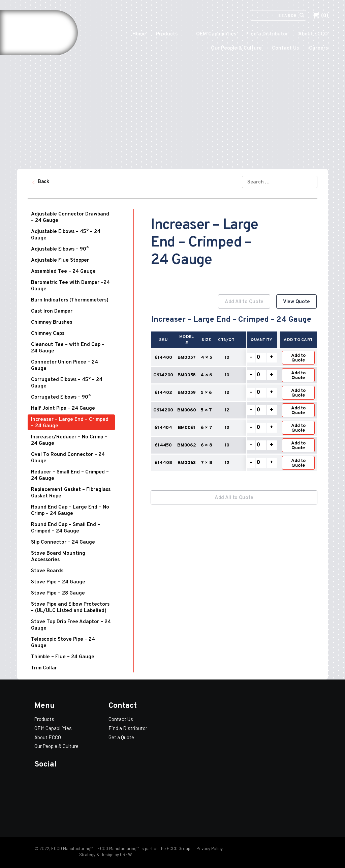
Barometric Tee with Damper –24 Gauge (70, 286)
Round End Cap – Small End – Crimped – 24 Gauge (66, 528)
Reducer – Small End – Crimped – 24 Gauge (70, 475)
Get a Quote (121, 737)
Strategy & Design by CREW (105, 855)
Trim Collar (44, 668)
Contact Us (285, 48)
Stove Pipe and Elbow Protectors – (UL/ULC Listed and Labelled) (70, 608)
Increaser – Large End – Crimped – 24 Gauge (70, 423)
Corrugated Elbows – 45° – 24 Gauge (67, 383)
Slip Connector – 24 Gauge (63, 542)
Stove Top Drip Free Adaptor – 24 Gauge (71, 625)
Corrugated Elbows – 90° (61, 397)
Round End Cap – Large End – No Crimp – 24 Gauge (70, 511)
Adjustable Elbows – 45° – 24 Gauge (66, 235)
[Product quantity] (261, 358)
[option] (234, 387)
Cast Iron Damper (52, 311)
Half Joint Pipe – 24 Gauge (63, 409)
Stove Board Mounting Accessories (58, 557)
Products (167, 34)
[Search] (274, 15)
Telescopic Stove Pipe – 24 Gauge (63, 643)
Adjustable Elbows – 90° (60, 249)
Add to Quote (298, 358)
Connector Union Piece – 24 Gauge (65, 366)
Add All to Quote (244, 302)
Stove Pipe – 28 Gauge (58, 593)
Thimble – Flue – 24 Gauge (63, 657)
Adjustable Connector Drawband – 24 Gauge (70, 218)
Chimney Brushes (52, 323)
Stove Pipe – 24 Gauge (58, 582)
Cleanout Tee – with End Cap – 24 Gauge (68, 348)
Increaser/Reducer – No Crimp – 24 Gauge (69, 440)
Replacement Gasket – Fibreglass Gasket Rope (71, 493)
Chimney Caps (48, 334)
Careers (318, 48)
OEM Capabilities (216, 34)
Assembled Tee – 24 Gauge (63, 272)
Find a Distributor (267, 34)
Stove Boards (47, 571)
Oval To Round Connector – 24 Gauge (68, 458)
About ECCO (313, 34)
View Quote (296, 302)
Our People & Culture (236, 48)
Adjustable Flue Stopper (60, 261)
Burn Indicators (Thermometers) (70, 300)
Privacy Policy (209, 848)
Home (139, 34)
